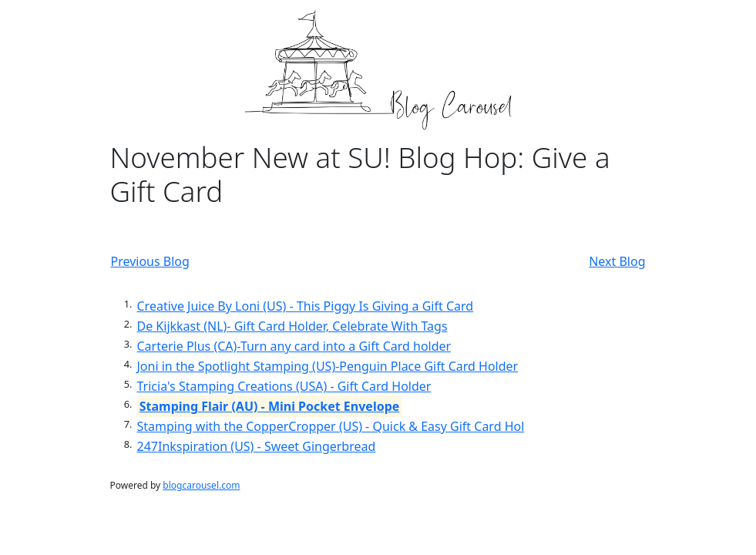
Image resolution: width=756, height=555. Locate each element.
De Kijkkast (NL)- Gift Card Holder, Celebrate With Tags (292, 326)
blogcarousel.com (201, 485)
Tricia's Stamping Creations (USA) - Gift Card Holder (284, 386)
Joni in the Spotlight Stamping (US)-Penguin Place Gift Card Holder (328, 366)
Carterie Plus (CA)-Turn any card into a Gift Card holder (294, 346)
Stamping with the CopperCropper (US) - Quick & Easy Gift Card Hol (331, 426)
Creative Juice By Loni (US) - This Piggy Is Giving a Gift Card (306, 306)
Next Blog (617, 261)
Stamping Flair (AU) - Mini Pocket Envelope (270, 406)
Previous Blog (150, 261)
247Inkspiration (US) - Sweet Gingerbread (257, 446)
